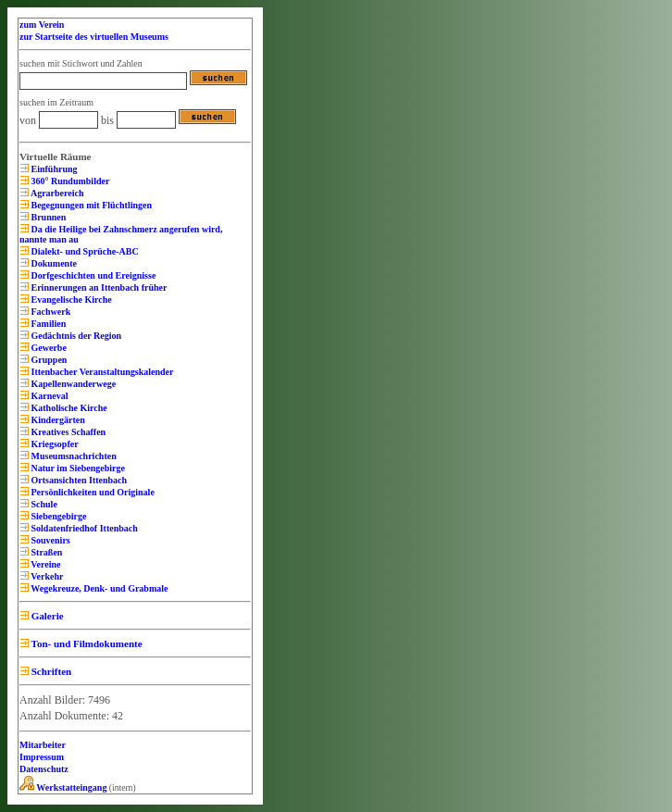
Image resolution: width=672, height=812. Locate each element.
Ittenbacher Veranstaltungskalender (101, 372)
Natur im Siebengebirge (77, 468)
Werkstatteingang (63, 787)
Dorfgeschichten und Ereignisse (92, 275)
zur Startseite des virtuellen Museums (94, 37)
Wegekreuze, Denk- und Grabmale (98, 588)
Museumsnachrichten (73, 456)
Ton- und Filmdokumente (86, 643)
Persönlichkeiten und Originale (92, 492)
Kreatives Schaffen (67, 432)
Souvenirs (50, 540)
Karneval (49, 396)
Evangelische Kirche (70, 300)
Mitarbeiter (43, 745)
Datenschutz (44, 769)
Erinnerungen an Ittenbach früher (98, 287)
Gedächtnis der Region (75, 336)
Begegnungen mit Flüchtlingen (90, 205)
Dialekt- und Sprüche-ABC (84, 251)
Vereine (45, 564)
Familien (47, 324)
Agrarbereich (56, 193)
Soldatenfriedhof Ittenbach (83, 528)
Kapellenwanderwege (72, 384)
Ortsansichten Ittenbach (78, 480)
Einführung (53, 169)
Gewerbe (48, 348)
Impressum (42, 757)
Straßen (45, 552)
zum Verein (42, 25)
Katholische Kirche (68, 408)
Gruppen (48, 360)
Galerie (46, 616)
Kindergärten (57, 420)
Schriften (50, 671)
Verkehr (46, 576)
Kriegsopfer (54, 444)
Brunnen (47, 217)
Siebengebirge (58, 516)
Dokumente (53, 263)
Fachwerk (50, 312)
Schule (43, 504)
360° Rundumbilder (69, 181)
